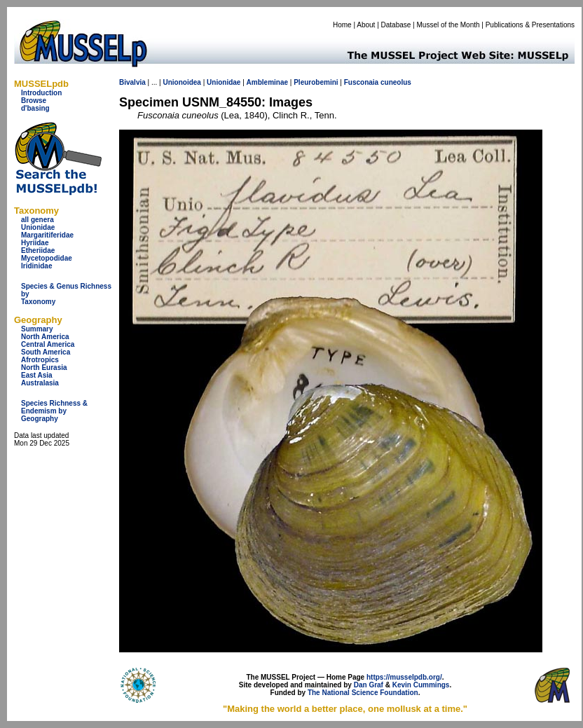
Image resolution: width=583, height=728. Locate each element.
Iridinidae (36, 266)
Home (342, 25)
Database (396, 25)
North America (45, 337)
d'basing (35, 108)
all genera (37, 220)
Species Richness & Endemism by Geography (54, 411)
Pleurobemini (316, 82)
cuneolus (396, 82)
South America (46, 352)
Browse (34, 101)
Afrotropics (40, 360)
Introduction (41, 93)
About (366, 25)
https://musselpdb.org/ (404, 677)
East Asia (37, 375)
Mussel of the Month (448, 25)
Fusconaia (361, 82)
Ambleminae (267, 82)
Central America (48, 344)
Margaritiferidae (47, 235)
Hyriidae (35, 243)
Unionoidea (181, 82)
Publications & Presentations (530, 25)
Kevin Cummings (421, 685)
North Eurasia (44, 368)
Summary (37, 329)
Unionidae (38, 227)
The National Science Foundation (363, 693)
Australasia (40, 383)
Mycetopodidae (47, 258)
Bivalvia (132, 82)
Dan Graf (369, 685)
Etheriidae (38, 250)
